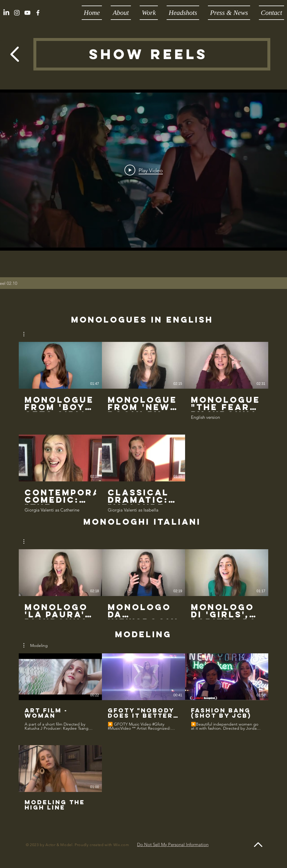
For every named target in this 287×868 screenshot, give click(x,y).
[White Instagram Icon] (17, 13)
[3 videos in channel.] (143, 584)
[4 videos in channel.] (143, 738)
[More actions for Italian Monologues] (27, 541)
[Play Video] (144, 170)
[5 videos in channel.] (143, 427)
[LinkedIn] (6, 13)
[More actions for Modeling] (36, 645)
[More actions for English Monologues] (27, 334)
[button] (27, 334)
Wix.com (121, 845)
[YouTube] (27, 13)
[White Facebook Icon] (38, 13)
